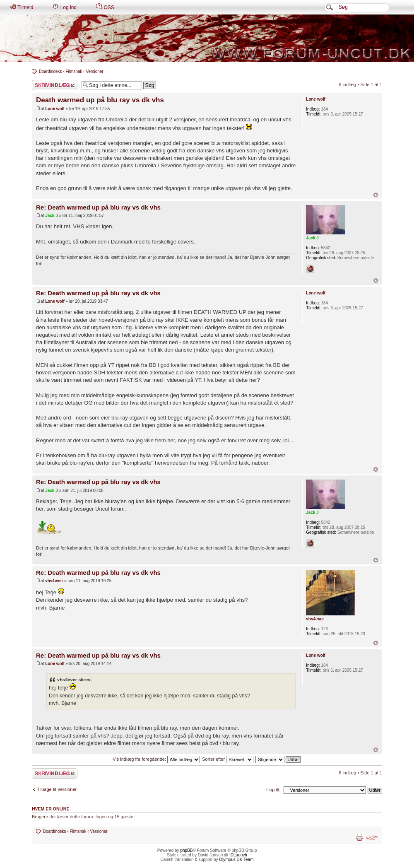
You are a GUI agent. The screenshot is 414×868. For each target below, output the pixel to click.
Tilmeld (21, 7)
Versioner (94, 71)
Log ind (64, 7)
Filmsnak (74, 71)
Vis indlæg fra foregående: (156, 759)
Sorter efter (228, 759)
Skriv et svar (55, 85)
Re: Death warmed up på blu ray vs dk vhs (98, 207)
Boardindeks (51, 71)
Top (376, 195)
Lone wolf (55, 109)
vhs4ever (54, 581)
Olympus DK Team (236, 860)
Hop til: (273, 790)
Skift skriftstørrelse (372, 837)
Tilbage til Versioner (57, 789)
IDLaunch (238, 855)
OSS (105, 7)
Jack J (52, 216)
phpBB (186, 850)
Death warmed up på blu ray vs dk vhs (100, 100)
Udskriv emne (359, 837)
